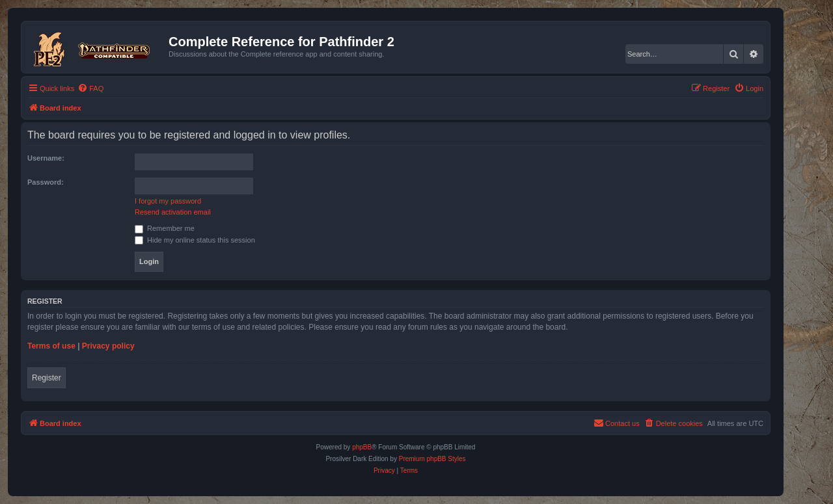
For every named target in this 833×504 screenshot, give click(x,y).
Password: (46, 182)
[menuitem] (90, 88)
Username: (46, 158)
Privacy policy (108, 346)
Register (47, 378)
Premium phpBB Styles (432, 459)
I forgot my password (168, 201)
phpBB (362, 447)
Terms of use (51, 346)
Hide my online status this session (195, 240)
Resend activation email (173, 212)
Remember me (165, 228)
